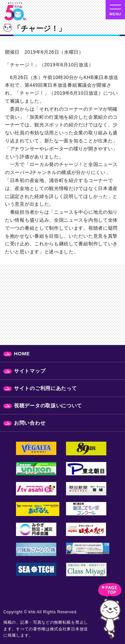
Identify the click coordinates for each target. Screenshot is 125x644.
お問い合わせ (30, 423)
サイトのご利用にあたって (45, 388)
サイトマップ (30, 371)
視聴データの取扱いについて (48, 405)
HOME (22, 353)
